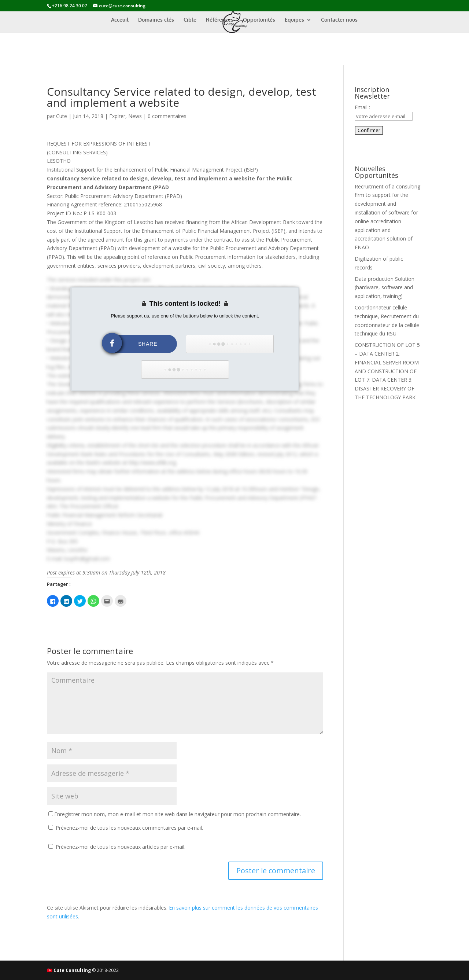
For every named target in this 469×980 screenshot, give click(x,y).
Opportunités (259, 20)
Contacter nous (339, 20)
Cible (190, 20)
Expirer (117, 116)
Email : (362, 107)
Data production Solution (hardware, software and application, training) (385, 288)
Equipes (294, 20)
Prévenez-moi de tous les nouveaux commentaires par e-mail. (129, 828)
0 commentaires (167, 116)
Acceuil (120, 20)
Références (220, 20)
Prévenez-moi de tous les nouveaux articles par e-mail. (121, 847)
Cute (62, 116)
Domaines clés (156, 20)
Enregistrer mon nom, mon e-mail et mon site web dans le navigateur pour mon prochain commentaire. (178, 814)
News (135, 116)
